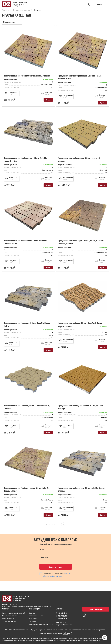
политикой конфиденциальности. (53, 582)
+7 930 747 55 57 (61, 615)
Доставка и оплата (36, 615)
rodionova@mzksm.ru (63, 622)
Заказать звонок (55, 572)
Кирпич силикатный (9, 615)
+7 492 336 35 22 (97, 5)
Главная (32, 613)
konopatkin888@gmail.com (65, 625)
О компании (33, 618)
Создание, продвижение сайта (55, 633)
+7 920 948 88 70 (61, 618)
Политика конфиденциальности (41, 624)
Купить (46, 100)
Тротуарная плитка (9, 621)
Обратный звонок (96, 609)
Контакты (32, 621)
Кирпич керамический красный (13, 613)
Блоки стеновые (8, 618)
